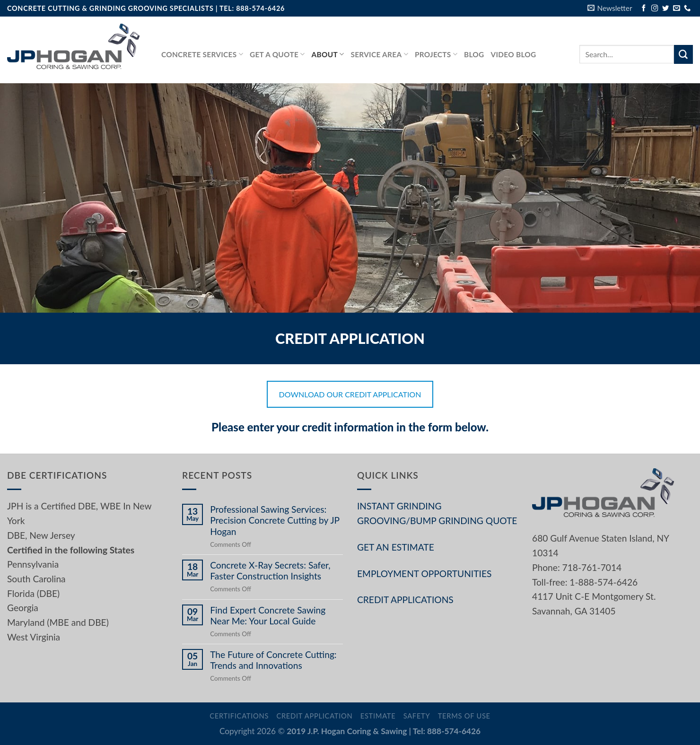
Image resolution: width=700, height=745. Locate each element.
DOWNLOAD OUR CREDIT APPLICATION (350, 394)
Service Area (379, 54)
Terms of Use (464, 716)
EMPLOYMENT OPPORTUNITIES (424, 574)
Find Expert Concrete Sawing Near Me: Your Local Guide (268, 615)
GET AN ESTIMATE (396, 547)
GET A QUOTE (277, 54)
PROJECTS (436, 54)
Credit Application (314, 716)
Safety (417, 716)
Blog (474, 54)
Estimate (378, 716)
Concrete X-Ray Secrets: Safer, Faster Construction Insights (270, 570)
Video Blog (514, 54)
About (328, 54)
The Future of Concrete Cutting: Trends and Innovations (273, 660)
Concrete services (202, 54)
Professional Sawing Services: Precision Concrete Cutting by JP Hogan (275, 520)
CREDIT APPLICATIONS (405, 600)
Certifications (239, 716)
